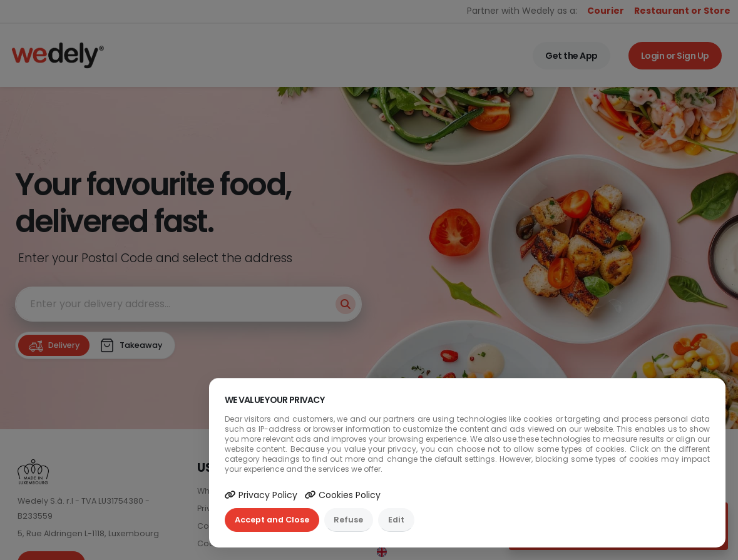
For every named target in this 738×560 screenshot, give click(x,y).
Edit (396, 520)
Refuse (348, 520)
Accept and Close (272, 520)
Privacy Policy (261, 495)
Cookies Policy (343, 495)
